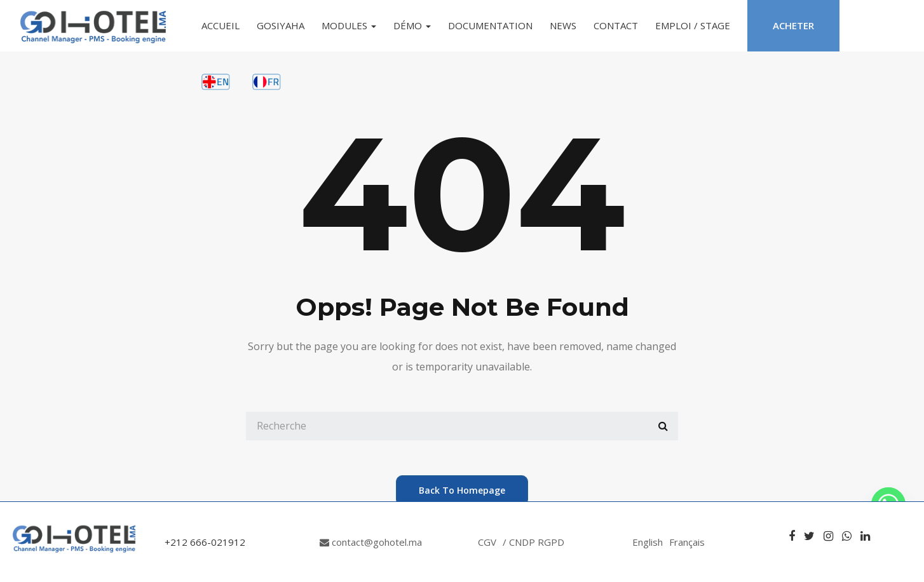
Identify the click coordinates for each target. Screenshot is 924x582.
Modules (349, 25)
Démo (412, 25)
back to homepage (462, 490)
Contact (616, 25)
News (563, 25)
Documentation (490, 25)
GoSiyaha (281, 25)
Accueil (221, 25)
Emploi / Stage (693, 25)
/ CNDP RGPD (533, 542)
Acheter (793, 25)
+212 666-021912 (205, 542)
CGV (487, 542)
